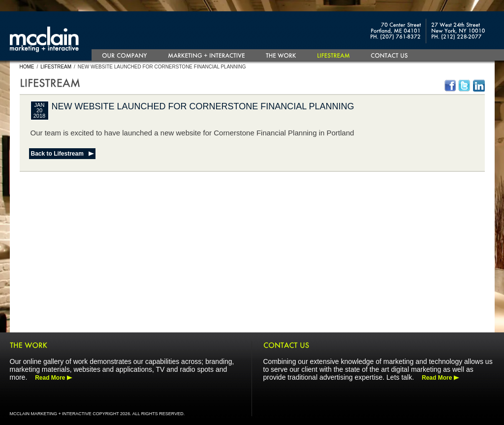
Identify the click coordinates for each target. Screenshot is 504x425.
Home (27, 67)
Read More (50, 378)
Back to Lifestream (57, 154)
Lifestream (56, 67)
